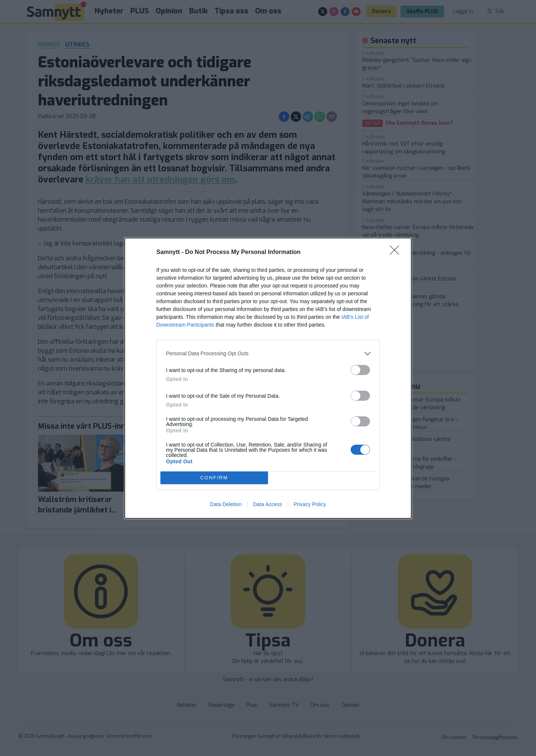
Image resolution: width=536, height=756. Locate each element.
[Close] (397, 252)
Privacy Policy (310, 504)
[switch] (360, 370)
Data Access (268, 504)
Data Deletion (226, 504)
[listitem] (268, 354)
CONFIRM (214, 478)
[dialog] (268, 378)
